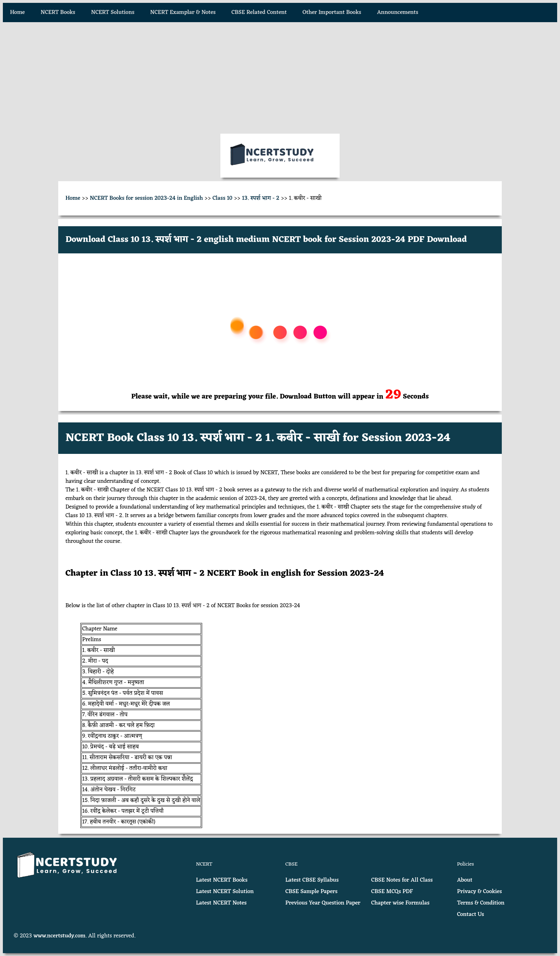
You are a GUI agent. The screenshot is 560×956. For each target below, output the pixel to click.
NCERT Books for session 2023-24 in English (147, 198)
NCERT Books (58, 13)
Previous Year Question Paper (323, 903)
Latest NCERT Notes (221, 903)
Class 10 (222, 198)
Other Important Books (332, 13)
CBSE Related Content (259, 13)
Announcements (398, 13)
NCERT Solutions (113, 13)
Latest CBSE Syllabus (312, 880)
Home (17, 13)
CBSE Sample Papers (311, 892)
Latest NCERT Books (222, 880)
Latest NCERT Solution (225, 892)
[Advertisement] (280, 78)
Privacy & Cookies (480, 892)
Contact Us (471, 915)
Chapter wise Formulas (400, 903)
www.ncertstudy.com (60, 936)
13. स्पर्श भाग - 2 (261, 198)
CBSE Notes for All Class (402, 880)
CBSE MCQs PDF (392, 892)
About (465, 880)
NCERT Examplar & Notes (183, 13)
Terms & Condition (481, 903)
